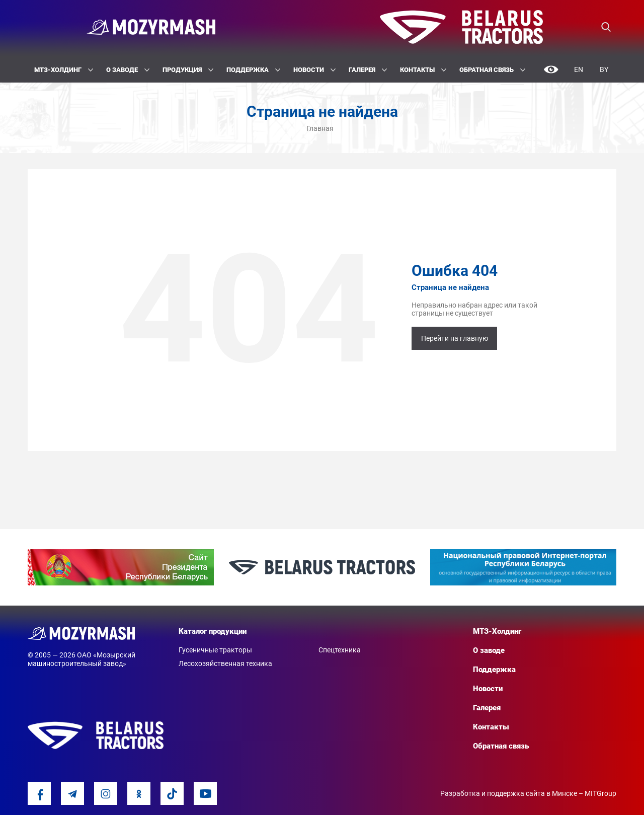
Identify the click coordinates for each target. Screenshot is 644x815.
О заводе (128, 70)
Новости (314, 70)
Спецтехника (340, 650)
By (604, 69)
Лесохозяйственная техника (225, 663)
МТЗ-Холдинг (64, 70)
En (579, 69)
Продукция (188, 70)
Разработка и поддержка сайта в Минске (509, 793)
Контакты (423, 70)
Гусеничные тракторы (215, 650)
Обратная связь (492, 70)
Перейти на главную (455, 338)
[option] (121, 567)
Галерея (368, 70)
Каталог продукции (213, 631)
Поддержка (253, 70)
